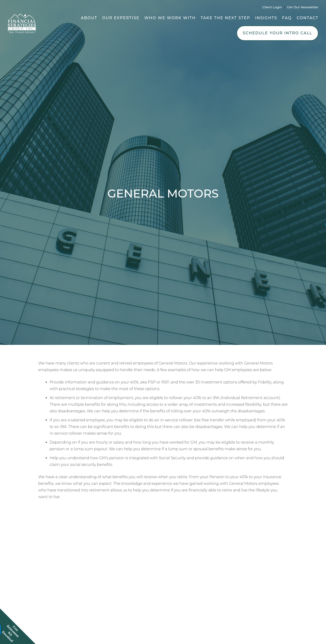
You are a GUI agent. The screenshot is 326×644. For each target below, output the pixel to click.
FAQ (287, 18)
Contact (308, 18)
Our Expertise (121, 18)
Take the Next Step (225, 18)
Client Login (272, 7)
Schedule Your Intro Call (278, 33)
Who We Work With (170, 18)
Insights (266, 18)
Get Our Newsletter (303, 7)
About (89, 18)
